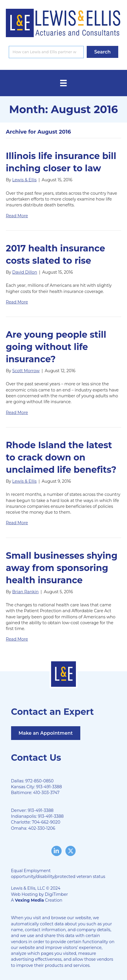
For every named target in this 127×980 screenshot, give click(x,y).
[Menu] (63, 83)
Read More (17, 216)
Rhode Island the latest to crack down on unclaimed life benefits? (61, 457)
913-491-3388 (49, 787)
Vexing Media (29, 900)
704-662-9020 (46, 822)
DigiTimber (56, 894)
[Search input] (46, 52)
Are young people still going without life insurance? (56, 347)
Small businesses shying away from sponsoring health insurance (62, 568)
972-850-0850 (40, 781)
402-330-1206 (42, 828)
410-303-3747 (46, 793)
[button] (102, 52)
